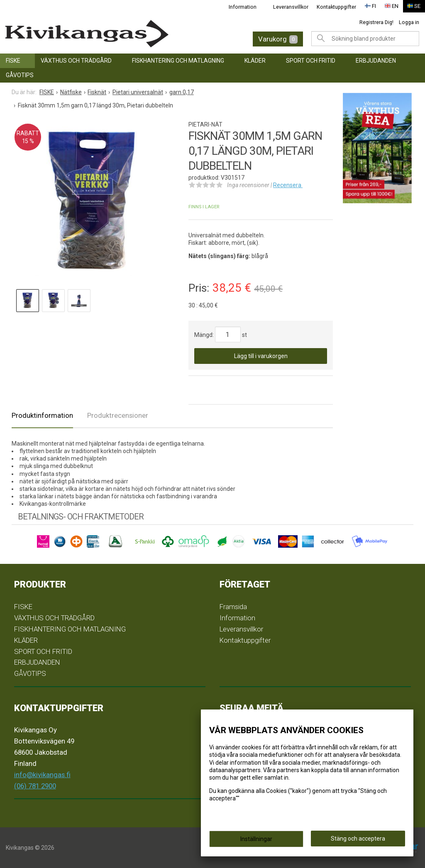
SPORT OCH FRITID (311, 61)
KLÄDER (255, 61)
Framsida (233, 607)
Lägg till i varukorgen (261, 356)
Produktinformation (42, 415)
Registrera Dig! (376, 22)
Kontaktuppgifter (336, 7)
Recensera (288, 185)
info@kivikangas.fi (42, 775)
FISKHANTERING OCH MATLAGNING (178, 61)
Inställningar (256, 840)
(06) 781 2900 (35, 786)
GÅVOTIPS (20, 75)
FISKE (13, 61)
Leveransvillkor (291, 7)
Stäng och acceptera (358, 839)
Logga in (409, 22)
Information (243, 7)
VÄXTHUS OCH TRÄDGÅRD (76, 61)
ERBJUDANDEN (376, 61)
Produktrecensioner (118, 415)
